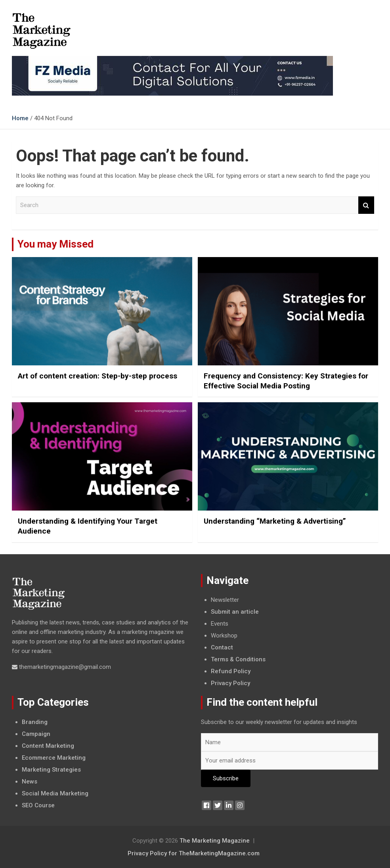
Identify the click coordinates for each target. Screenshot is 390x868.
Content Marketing (48, 746)
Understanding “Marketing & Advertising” (275, 521)
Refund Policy (231, 671)
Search (366, 205)
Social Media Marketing (55, 793)
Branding (35, 722)
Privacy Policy (230, 683)
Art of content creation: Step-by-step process (97, 376)
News (30, 782)
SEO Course (38, 805)
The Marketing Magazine (215, 841)
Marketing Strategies (51, 770)
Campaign (36, 734)
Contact (222, 647)
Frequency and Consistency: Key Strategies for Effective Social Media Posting (286, 381)
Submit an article (235, 612)
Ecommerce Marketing (54, 758)
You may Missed (55, 244)
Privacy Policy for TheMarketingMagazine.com (194, 853)
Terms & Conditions (238, 659)
